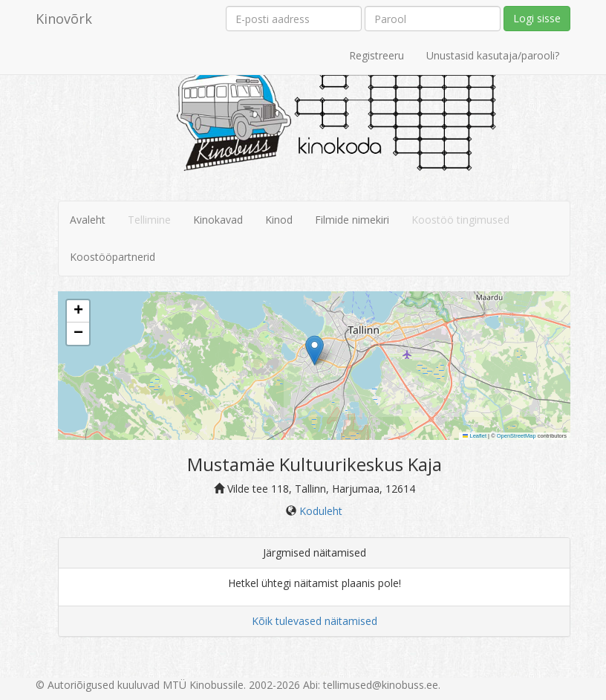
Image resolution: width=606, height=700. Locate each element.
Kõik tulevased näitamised (315, 621)
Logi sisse (537, 18)
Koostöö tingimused (460, 220)
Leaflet (475, 436)
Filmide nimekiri (352, 220)
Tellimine (149, 220)
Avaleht (88, 220)
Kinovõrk (64, 19)
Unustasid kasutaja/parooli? (493, 55)
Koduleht (321, 511)
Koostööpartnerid (113, 257)
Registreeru (377, 55)
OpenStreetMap (517, 436)
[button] (315, 350)
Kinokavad (218, 220)
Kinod (279, 220)
